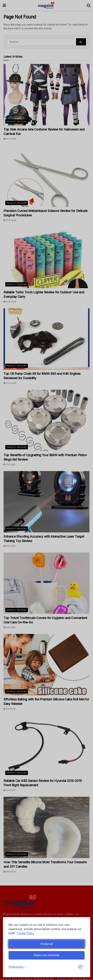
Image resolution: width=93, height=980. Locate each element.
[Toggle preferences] (17, 967)
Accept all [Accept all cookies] (46, 944)
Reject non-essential (46, 955)
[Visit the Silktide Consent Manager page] (80, 967)
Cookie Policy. (26, 933)
